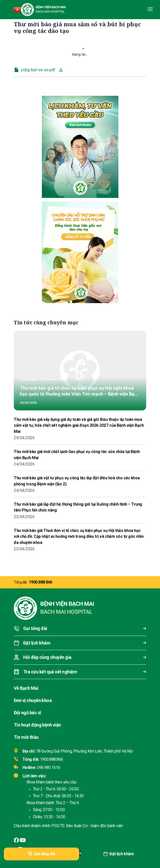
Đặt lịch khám (119, 854)
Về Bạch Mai (26, 688)
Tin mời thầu (26, 737)
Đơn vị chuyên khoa (33, 700)
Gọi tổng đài (42, 854)
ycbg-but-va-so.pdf (35, 70)
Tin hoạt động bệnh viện (37, 725)
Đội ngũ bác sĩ (27, 713)
